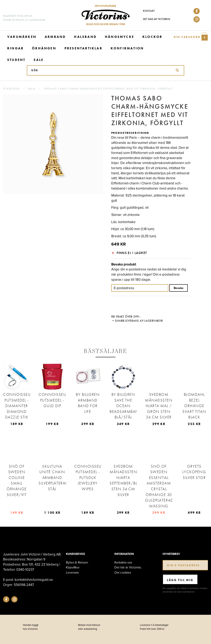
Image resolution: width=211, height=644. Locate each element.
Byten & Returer (77, 562)
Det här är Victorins (157, 19)
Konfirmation (127, 48)
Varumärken (22, 37)
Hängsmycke (120, 37)
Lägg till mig (180, 580)
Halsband (85, 37)
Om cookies (123, 572)
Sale (39, 60)
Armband (55, 37)
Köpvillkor (73, 567)
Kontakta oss (123, 562)
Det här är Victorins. (128, 567)
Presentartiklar (83, 48)
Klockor (152, 37)
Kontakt (149, 11)
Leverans (72, 572)
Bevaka (179, 288)
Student (16, 60)
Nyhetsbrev (171, 554)
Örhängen (44, 48)
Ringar (15, 48)
